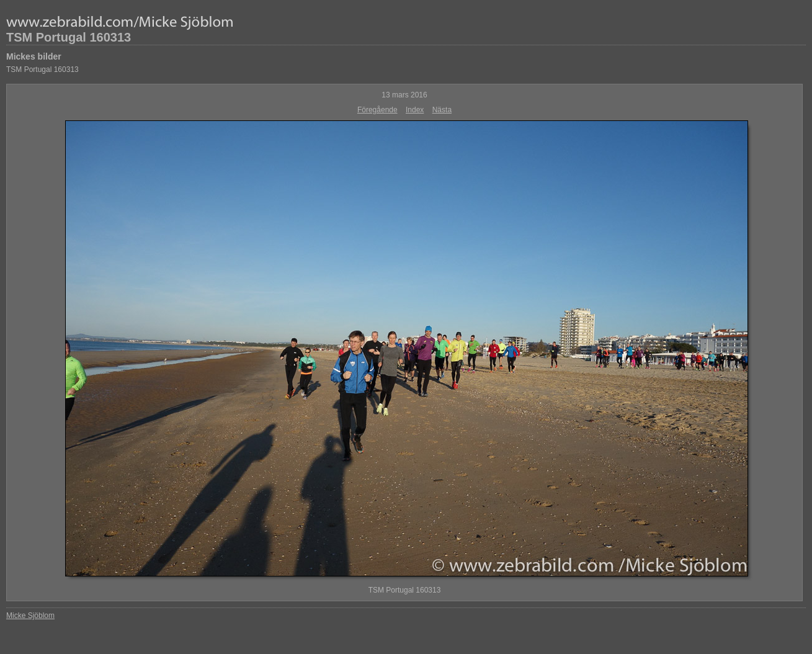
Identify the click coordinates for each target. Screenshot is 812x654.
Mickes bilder (34, 56)
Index (415, 110)
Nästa (442, 110)
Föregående (377, 110)
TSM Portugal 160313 (69, 37)
